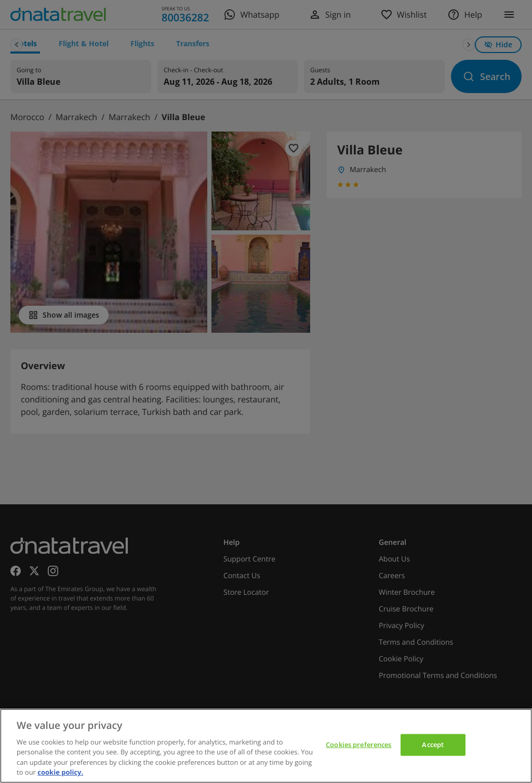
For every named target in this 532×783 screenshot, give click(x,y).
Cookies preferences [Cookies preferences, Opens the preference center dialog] (358, 745)
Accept (433, 745)
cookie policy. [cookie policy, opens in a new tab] (60, 772)
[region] (266, 746)
